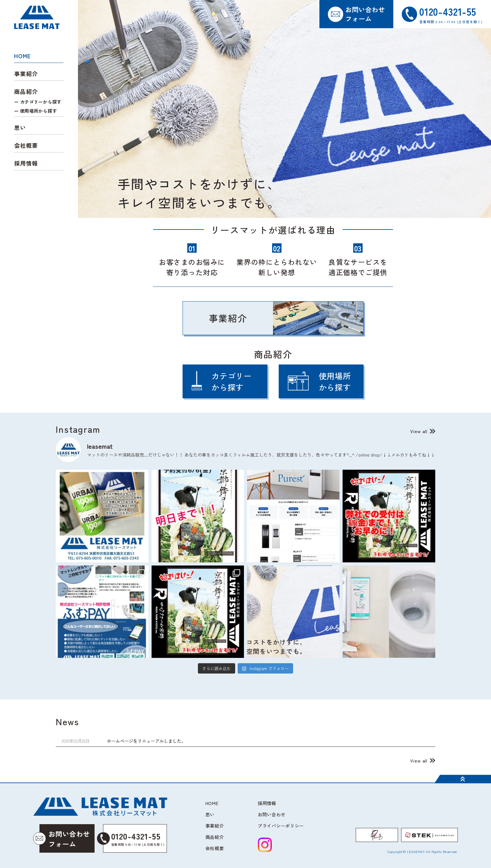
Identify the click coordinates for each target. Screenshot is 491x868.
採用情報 (26, 163)
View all (419, 431)
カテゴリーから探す (41, 102)
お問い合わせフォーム (365, 14)
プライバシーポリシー (281, 826)
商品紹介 (215, 837)
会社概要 (26, 145)
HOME (22, 56)
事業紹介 (26, 74)
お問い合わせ (271, 814)
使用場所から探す (39, 111)
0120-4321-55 (134, 839)
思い (20, 127)
